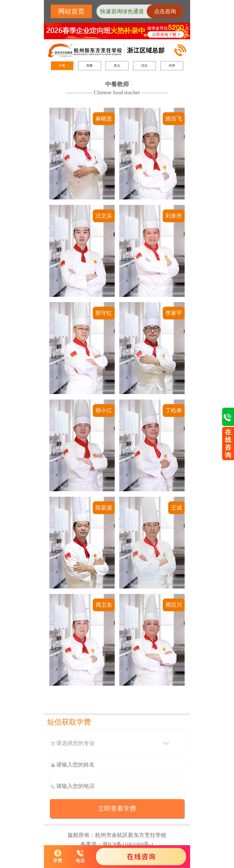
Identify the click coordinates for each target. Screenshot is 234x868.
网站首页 (71, 11)
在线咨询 (228, 444)
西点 (117, 66)
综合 (144, 66)
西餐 (90, 66)
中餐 (62, 66)
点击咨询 (165, 11)
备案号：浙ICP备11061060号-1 (117, 844)
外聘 (172, 66)
